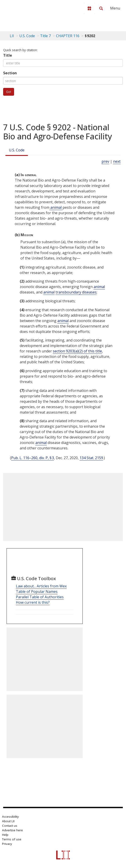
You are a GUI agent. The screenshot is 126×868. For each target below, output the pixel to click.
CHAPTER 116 (68, 36)
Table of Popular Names (37, 592)
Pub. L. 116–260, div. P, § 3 (33, 458)
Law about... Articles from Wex (41, 586)
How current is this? (33, 602)
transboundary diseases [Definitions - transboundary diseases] (76, 292)
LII (12, 36)
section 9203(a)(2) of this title (77, 351)
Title (8, 55)
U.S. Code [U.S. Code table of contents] (27, 36)
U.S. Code (17, 150)
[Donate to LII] (89, 8)
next (117, 161)
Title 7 (45, 36)
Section (10, 73)
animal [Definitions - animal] (56, 207)
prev (105, 161)
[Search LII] (101, 8)
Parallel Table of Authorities (40, 597)
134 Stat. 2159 (91, 458)
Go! (9, 92)
